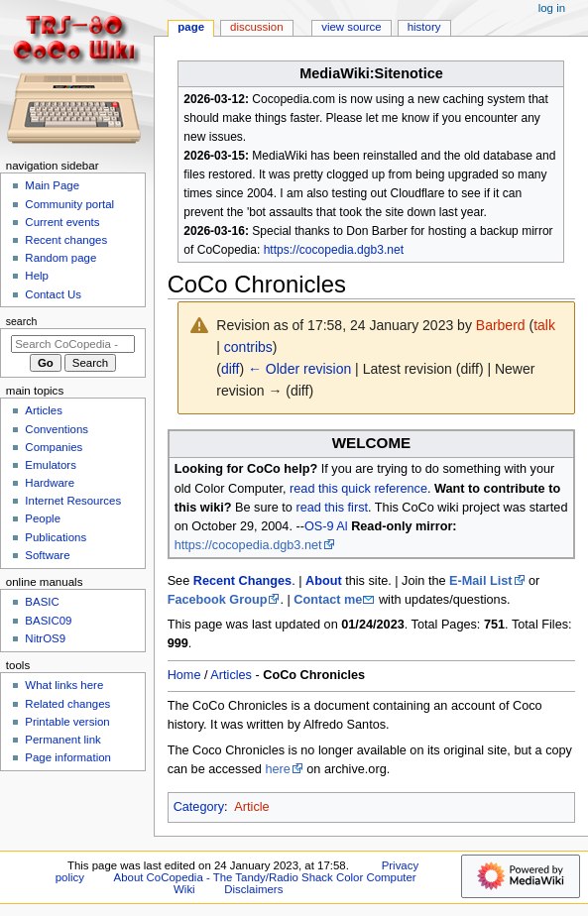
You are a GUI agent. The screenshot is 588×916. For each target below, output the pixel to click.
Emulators (51, 465)
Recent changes (66, 240)
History (424, 27)
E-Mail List (480, 581)
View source (351, 27)
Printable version (67, 722)
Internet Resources (73, 501)
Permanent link (62, 740)
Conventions (57, 429)
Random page (60, 258)
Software (47, 555)
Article (251, 807)
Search (22, 321)
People (43, 518)
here (277, 769)
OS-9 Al (326, 526)
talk (544, 325)
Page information (68, 757)
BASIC (42, 602)
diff (230, 369)
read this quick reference (358, 489)
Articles (231, 675)
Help (37, 276)
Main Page (52, 185)
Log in (552, 8)
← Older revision (299, 369)
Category (199, 807)
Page (191, 27)
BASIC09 (48, 621)
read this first (332, 508)
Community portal (69, 204)
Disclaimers (253, 889)
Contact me (328, 600)
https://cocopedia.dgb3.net (334, 250)
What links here (64, 685)
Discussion (256, 27)
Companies (54, 447)
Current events (62, 222)
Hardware (50, 483)
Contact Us (53, 294)
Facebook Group (218, 600)
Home (184, 675)
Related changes (67, 704)
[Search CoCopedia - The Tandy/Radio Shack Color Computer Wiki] (73, 344)
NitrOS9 (45, 638)
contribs (248, 347)
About (324, 581)
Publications (56, 537)
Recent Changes (242, 581)
